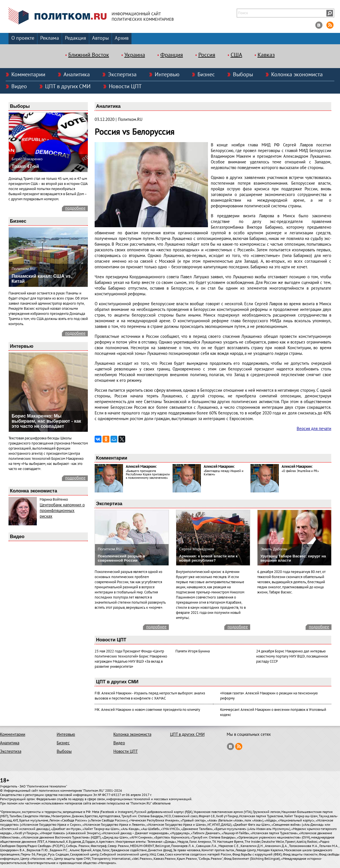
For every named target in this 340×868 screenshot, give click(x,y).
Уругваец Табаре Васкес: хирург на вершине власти (293, 558)
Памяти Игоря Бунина (193, 651)
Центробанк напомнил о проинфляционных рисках (62, 511)
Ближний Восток (89, 55)
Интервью (167, 75)
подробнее (75, 208)
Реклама (50, 38)
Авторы (100, 38)
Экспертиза (122, 75)
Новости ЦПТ (125, 87)
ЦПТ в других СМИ (68, 87)
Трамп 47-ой (25, 166)
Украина (135, 55)
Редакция (76, 38)
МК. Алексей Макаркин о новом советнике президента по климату (147, 710)
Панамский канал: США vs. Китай (42, 279)
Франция (172, 55)
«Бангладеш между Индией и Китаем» (224, 473)
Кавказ (266, 55)
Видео (19, 87)
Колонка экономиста (297, 75)
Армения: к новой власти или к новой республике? (208, 558)
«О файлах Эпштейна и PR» (300, 471)
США (236, 55)
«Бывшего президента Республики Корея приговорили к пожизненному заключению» (148, 474)
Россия (207, 55)
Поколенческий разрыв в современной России (121, 558)
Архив (122, 38)
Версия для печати (314, 429)
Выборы (243, 75)
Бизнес (206, 75)
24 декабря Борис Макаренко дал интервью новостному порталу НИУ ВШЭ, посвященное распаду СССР (292, 656)
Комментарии (28, 75)
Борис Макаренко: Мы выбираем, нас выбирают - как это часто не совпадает (46, 421)
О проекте (23, 38)
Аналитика (77, 75)
